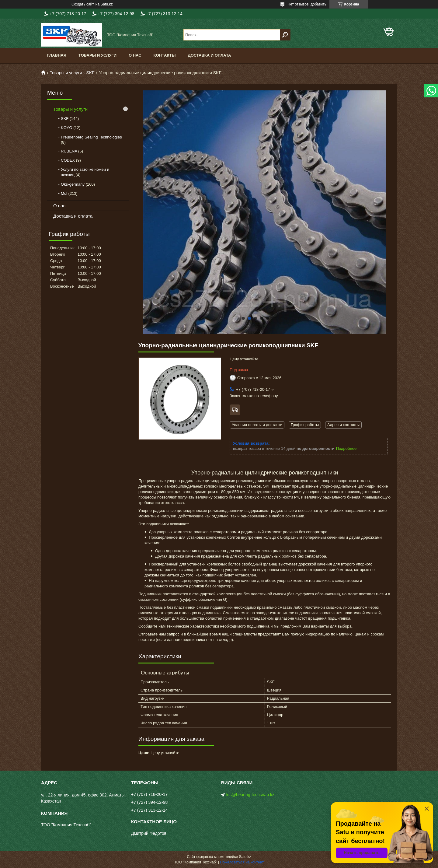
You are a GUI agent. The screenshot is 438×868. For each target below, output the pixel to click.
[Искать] (285, 35)
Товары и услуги (97, 55)
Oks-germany (73, 184)
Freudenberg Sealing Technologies (91, 137)
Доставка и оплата (209, 55)
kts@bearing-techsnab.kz (250, 795)
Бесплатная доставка (235, 410)
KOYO (67, 128)
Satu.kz (245, 857)
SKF (90, 73)
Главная (57, 55)
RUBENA (69, 151)
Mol (64, 193)
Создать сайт (83, 4)
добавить (318, 4)
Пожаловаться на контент (242, 862)
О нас (135, 55)
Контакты (165, 55)
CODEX (68, 160)
